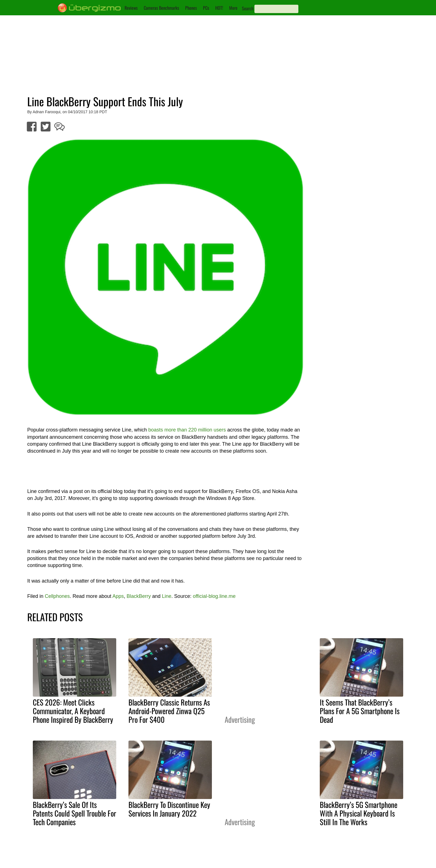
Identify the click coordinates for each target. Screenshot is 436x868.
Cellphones (57, 596)
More (233, 8)
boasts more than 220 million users (187, 430)
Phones (191, 8)
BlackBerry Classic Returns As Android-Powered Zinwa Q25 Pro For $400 (169, 711)
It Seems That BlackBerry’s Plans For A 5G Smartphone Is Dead (360, 711)
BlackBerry (139, 596)
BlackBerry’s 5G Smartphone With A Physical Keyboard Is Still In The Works (359, 813)
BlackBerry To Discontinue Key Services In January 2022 (169, 809)
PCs (206, 8)
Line (167, 596)
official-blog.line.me (214, 596)
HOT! (219, 8)
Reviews (131, 8)
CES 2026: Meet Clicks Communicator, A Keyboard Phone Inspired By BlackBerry (73, 711)
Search (248, 8)
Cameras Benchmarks (161, 8)
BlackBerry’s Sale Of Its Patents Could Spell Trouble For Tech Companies (75, 813)
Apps (118, 596)
